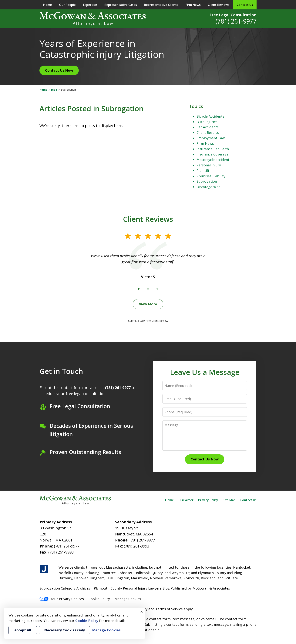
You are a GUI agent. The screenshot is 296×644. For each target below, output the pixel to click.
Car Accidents (208, 127)
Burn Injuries (207, 122)
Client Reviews (219, 5)
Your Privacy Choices (62, 599)
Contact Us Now (59, 70)
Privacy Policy (208, 500)
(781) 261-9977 (236, 21)
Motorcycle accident (213, 160)
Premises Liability (211, 176)
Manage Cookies (128, 599)
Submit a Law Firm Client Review (148, 321)
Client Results (208, 132)
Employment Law (211, 138)
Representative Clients (161, 5)
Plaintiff (203, 171)
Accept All (23, 630)
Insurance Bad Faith (213, 149)
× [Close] (142, 612)
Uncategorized (209, 187)
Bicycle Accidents (210, 116)
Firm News (193, 5)
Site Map (229, 500)
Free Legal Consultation (233, 15)
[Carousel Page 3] (157, 289)
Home (48, 5)
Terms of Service (169, 609)
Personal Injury (209, 165)
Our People (67, 5)
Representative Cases (121, 5)
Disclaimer (186, 500)
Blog (54, 90)
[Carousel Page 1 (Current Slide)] (139, 289)
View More (148, 304)
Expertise (90, 5)
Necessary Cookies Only (64, 630)
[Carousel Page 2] (148, 289)
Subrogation (207, 181)
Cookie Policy (99, 599)
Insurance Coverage (212, 154)
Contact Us (245, 5)
